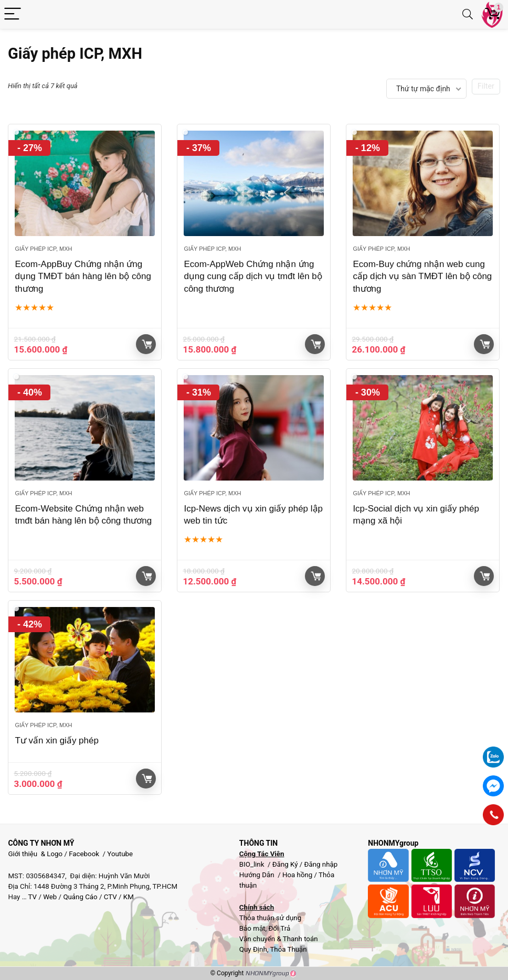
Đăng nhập (321, 864)
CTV (110, 897)
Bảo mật (252, 928)
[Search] (468, 14)
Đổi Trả (279, 928)
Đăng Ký (286, 864)
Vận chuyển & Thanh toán (279, 939)
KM (129, 897)
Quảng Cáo (80, 897)
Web (50, 897)
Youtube (120, 854)
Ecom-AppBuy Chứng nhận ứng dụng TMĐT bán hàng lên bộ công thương (83, 277)
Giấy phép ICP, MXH (43, 249)
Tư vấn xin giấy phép (57, 741)
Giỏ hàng (147, 344)
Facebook (84, 854)
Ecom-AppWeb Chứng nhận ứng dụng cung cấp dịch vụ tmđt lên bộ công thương (253, 277)
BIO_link (253, 864)
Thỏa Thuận (287, 949)
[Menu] (13, 14)
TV (32, 897)
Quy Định (253, 949)
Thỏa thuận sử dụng (270, 918)
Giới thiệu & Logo (35, 854)
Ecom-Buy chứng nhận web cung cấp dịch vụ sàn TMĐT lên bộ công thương (422, 277)
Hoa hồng (297, 875)
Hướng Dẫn (258, 875)
